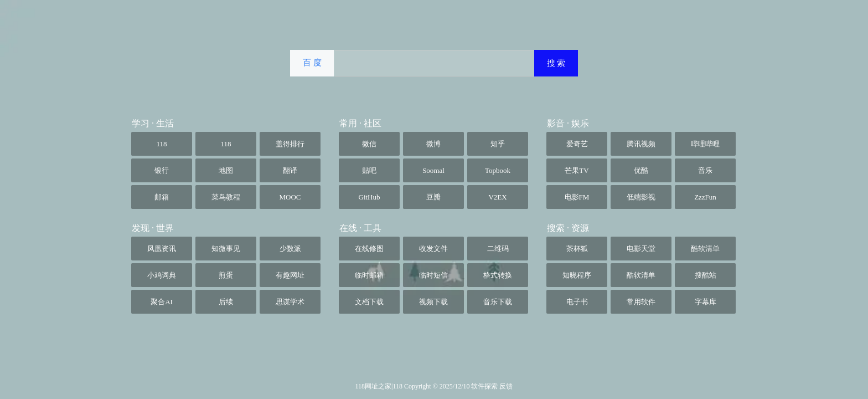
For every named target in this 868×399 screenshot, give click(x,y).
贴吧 (369, 170)
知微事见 (226, 249)
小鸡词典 (162, 275)
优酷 (641, 170)
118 (161, 144)
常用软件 (641, 302)
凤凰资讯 (162, 249)
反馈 (506, 386)
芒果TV (577, 170)
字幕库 (706, 302)
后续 (226, 302)
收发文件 (433, 249)
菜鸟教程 (226, 197)
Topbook (498, 170)
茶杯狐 (577, 249)
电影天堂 (641, 249)
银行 (162, 170)
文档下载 (369, 302)
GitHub (370, 197)
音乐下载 (498, 302)
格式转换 (498, 275)
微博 (433, 144)
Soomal (433, 170)
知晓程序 (577, 275)
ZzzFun (705, 197)
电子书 (577, 302)
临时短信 (433, 275)
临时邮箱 (369, 275)
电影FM (577, 197)
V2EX (497, 197)
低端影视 (641, 197)
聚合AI (162, 302)
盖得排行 (290, 144)
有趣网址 (290, 275)
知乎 (498, 144)
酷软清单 (705, 249)
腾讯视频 (641, 144)
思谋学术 (290, 302)
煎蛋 (226, 275)
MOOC (290, 197)
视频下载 (433, 302)
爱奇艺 (577, 144)
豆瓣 (433, 197)
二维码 (498, 249)
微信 (369, 144)
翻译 (290, 170)
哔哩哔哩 (705, 144)
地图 (226, 170)
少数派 (290, 249)
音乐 (705, 170)
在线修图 (369, 249)
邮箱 (162, 197)
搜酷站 (706, 275)
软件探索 (485, 386)
